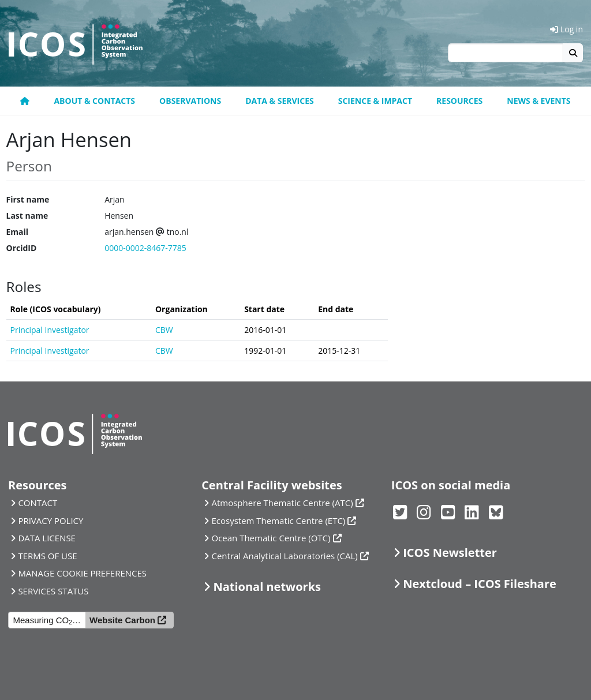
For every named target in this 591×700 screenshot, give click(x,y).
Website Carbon (122, 620)
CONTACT (38, 503)
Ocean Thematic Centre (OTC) (271, 538)
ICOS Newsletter (450, 553)
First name (28, 199)
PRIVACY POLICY (51, 521)
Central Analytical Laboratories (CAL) (285, 556)
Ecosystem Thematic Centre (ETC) (279, 521)
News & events (538, 101)
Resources (459, 101)
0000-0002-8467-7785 (145, 248)
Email (18, 232)
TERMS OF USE (47, 556)
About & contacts (94, 101)
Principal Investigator (50, 330)
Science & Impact (375, 101)
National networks (267, 587)
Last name (27, 216)
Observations (190, 101)
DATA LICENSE (47, 538)
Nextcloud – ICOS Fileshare (480, 584)
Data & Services (280, 101)
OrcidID (22, 248)
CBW (164, 330)
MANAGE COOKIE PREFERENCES (82, 573)
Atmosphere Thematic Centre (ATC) (283, 503)
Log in (566, 29)
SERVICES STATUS (53, 591)
